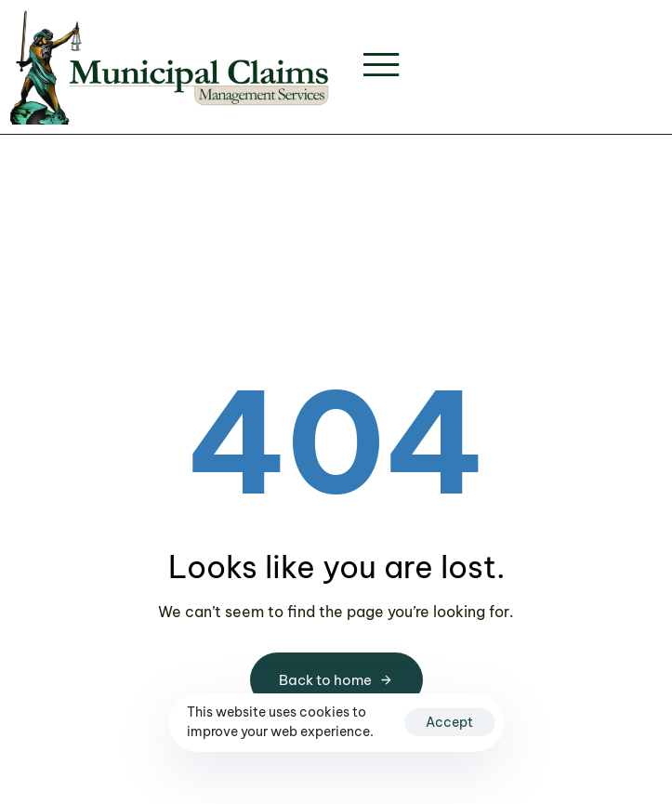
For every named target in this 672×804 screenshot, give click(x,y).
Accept (449, 722)
